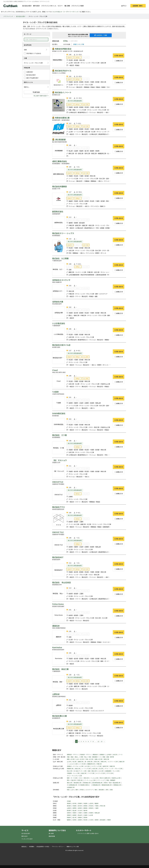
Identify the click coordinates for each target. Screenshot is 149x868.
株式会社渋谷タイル (63, 71)
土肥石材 (56, 694)
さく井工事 (82, 764)
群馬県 (85, 806)
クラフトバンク (8, 16)
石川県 (80, 810)
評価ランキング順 (79, 44)
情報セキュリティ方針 (73, 847)
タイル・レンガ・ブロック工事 (113, 769)
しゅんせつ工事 (73, 764)
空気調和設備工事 (97, 783)
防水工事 (69, 771)
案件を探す (36, 6)
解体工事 (106, 759)
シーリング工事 (86, 769)
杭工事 (74, 762)
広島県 (85, 815)
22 (98, 741)
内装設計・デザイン (86, 754)
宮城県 (80, 803)
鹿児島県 (103, 820)
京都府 (74, 813)
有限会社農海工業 (62, 118)
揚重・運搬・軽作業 (108, 757)
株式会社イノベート (63, 92)
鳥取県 (69, 815)
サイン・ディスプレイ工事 (74, 776)
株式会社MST (58, 557)
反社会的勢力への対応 (43, 847)
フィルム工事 (94, 778)
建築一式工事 (71, 759)
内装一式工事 (89, 759)
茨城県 (74, 806)
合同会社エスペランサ (61, 280)
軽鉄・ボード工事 (72, 778)
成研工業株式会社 (60, 161)
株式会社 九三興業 (60, 258)
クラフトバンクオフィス (49, 6)
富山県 (74, 810)
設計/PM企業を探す (32, 78)
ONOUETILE (58, 482)
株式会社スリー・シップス (63, 233)
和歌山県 (97, 813)
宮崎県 (97, 820)
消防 (107, 790)
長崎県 (80, 820)
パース (121, 754)
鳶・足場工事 (89, 762)
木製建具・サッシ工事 (73, 773)
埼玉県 (91, 806)
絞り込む (36, 92)
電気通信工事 (77, 783)
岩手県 (74, 803)
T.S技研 (55, 392)
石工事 (101, 769)
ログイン (124, 6)
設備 (111, 790)
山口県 (91, 815)
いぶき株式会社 (59, 323)
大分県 (91, 820)
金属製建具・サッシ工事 (112, 771)
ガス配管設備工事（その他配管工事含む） (79, 785)
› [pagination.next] (104, 741)
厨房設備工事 (96, 785)
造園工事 (112, 766)
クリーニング (101, 780)
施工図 (115, 754)
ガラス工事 (110, 773)
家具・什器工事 (71, 780)
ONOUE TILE (58, 532)
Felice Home (58, 604)
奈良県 (91, 813)
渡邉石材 (56, 626)
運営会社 (24, 847)
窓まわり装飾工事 (105, 778)
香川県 (74, 817)
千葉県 (97, 806)
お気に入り (119, 61)
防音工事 (80, 780)
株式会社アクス (59, 507)
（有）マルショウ (60, 460)
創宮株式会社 (58, 212)
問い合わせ (119, 56)
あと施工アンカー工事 (80, 771)
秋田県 (85, 803)
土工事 (69, 762)
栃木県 (80, 806)
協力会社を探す (27, 6)
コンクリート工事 (113, 762)
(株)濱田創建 (60, 139)
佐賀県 (74, 820)
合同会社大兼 (58, 302)
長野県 (74, 808)
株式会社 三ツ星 (60, 435)
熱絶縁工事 (70, 769)
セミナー (60, 6)
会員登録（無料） (138, 6)
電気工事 (69, 783)
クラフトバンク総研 (78, 6)
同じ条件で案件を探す (40, 96)
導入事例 (51, 833)
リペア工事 (91, 773)
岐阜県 (80, 808)
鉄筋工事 (103, 762)
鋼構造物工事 (91, 764)
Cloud (55, 370)
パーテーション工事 (90, 780)
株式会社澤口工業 (60, 716)
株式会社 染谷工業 (60, 669)
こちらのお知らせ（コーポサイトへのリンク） (65, 12)
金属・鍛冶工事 (92, 771)
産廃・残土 (84, 757)
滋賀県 (69, 813)
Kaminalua (57, 647)
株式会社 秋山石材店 (62, 582)
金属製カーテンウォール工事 (75, 766)
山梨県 (69, 808)
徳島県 (69, 817)
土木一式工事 (80, 759)
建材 (77, 790)
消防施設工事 (87, 783)
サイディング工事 (96, 766)
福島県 (97, 803)
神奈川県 (103, 806)
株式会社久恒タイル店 (61, 345)
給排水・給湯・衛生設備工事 (112, 783)
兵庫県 (85, 813)
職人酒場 (67, 6)
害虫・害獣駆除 (111, 780)
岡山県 (80, 815)
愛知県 (91, 808)
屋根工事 (105, 766)
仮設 (68, 790)
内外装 (82, 790)
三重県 (97, 808)
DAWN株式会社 (59, 413)
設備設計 (102, 754)
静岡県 (85, 808)
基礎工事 (81, 762)
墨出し (77, 757)
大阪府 (80, 813)
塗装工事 (84, 773)
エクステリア (89, 790)
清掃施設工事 (117, 785)
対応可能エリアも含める (34, 53)
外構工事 (99, 764)
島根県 (74, 815)
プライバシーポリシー (58, 847)
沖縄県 (109, 820)
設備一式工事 (98, 759)
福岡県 (69, 820)
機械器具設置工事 (107, 785)
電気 (96, 790)
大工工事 (101, 771)
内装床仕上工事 (116, 778)
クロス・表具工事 (84, 778)
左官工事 (95, 769)
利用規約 (32, 847)
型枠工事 (97, 762)
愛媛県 (80, 817)
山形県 (91, 803)
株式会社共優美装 (60, 186)
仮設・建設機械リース (95, 757)
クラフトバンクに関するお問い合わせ (88, 833)
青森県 (69, 803)
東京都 (69, 806)
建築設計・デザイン (73, 754)
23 (102, 741)
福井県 (85, 810)
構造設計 (95, 754)
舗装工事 (122, 762)
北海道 (69, 801)
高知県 (85, 817)
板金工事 (77, 769)
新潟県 (69, 810)
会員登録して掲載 (101, 35)
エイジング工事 (100, 773)
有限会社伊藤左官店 (63, 49)
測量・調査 (70, 757)
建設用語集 (52, 836)
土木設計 (109, 754)
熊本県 (85, 820)
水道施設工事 (71, 787)
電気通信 (101, 790)
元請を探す (30, 72)
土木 (72, 790)
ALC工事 (87, 766)
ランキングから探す (27, 839)
